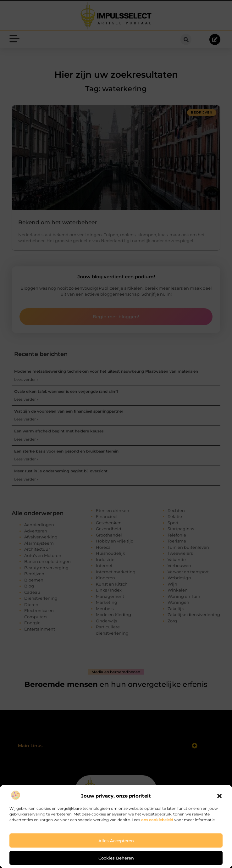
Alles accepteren (116, 841)
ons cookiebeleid (157, 820)
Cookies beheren (116, 858)
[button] (219, 796)
